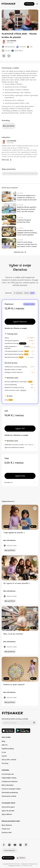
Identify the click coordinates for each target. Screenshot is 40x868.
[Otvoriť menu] (37, 4)
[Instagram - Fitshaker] (9, 845)
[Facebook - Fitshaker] (4, 845)
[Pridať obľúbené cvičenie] (14, 194)
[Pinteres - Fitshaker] (26, 845)
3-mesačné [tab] (18, 293)
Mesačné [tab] (9, 293)
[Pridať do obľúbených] (9, 56)
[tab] (30, 293)
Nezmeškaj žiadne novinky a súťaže (15, 719)
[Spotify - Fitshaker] (20, 845)
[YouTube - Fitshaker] (15, 845)
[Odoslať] (34, 723)
